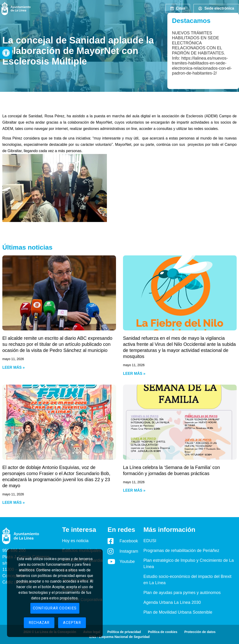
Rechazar (39, 623)
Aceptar (72, 623)
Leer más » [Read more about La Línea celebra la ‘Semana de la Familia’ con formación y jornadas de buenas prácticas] (134, 490)
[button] (6, 53)
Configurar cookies (55, 608)
